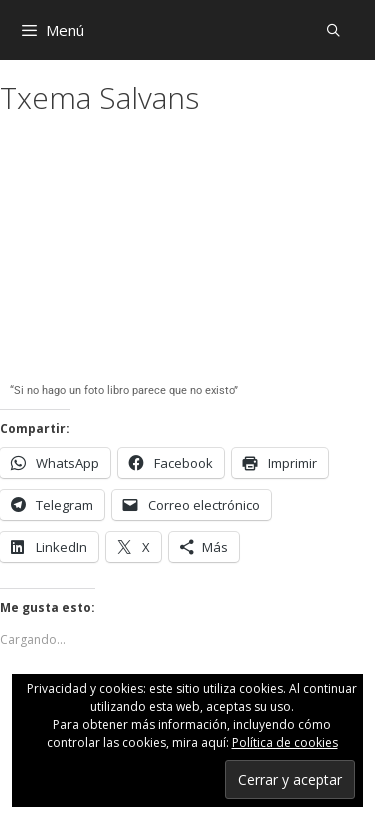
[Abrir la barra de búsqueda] (333, 30)
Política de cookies (285, 742)
